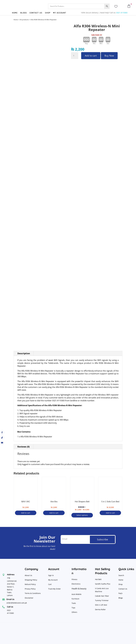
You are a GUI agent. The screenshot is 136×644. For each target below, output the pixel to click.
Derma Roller (100, 609)
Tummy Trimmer (102, 600)
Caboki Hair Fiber (102, 596)
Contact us (36, 13)
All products (24, 20)
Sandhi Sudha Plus (103, 584)
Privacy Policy (30, 589)
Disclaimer (29, 598)
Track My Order (54, 589)
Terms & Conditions (33, 593)
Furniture (75, 599)
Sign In (51, 575)
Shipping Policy (31, 580)
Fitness (74, 579)
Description (24, 353)
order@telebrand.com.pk (17, 603)
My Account (60, 13)
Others (74, 612)
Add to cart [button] (26, 513)
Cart (50, 584)
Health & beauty (79, 589)
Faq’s (120, 593)
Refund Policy (30, 584)
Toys (73, 608)
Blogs (24, 13)
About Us (28, 575)
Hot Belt (98, 579)
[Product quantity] (75, 56)
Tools (74, 603)
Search (121, 575)
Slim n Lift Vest (101, 605)
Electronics (76, 584)
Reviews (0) (23, 447)
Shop (48, 13)
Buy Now (109, 56)
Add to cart (91, 56)
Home (15, 13)
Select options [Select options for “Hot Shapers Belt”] (82, 515)
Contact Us (123, 589)
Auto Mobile (77, 594)
